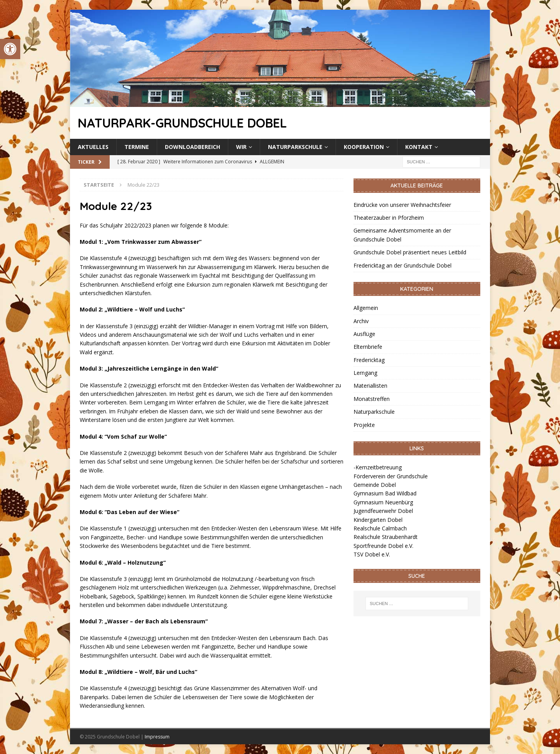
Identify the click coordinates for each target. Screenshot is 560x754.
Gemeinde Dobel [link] (375, 485)
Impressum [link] (157, 737)
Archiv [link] (361, 321)
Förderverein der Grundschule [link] (391, 476)
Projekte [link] (364, 425)
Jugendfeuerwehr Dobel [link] (383, 511)
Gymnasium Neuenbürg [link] (383, 502)
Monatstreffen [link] (372, 399)
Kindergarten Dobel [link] (378, 520)
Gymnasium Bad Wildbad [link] (385, 493)
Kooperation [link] (364, 147)
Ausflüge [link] (364, 334)
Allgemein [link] (366, 308)
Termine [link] (137, 147)
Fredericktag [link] (369, 360)
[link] (10, 49)
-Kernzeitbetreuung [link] (378, 467)
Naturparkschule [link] (295, 147)
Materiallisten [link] (370, 386)
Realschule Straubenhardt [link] (386, 537)
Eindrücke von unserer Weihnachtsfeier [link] (402, 205)
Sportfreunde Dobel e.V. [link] (383, 546)
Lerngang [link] (365, 373)
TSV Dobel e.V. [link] (372, 554)
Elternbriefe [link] (368, 347)
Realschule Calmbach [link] (380, 528)
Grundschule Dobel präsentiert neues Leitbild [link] (410, 252)
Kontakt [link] (419, 147)
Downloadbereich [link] (192, 147)
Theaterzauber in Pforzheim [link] (389, 218)
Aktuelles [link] (93, 147)
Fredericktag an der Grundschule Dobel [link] (402, 265)
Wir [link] (241, 147)
